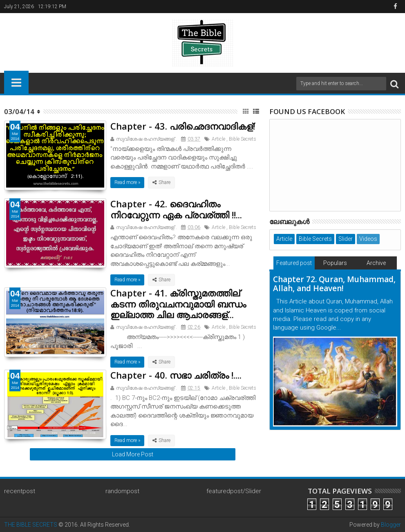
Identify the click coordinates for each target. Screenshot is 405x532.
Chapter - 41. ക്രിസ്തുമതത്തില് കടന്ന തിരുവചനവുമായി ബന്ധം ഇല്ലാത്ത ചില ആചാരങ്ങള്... (178, 304)
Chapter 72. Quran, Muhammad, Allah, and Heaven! (334, 284)
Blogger (391, 525)
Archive (376, 263)
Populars (335, 263)
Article (218, 139)
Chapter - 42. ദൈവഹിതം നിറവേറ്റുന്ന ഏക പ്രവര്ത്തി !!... (176, 209)
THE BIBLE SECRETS (31, 525)
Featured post (294, 263)
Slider (346, 239)
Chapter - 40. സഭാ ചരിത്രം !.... (176, 375)
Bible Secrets (243, 139)
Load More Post (133, 454)
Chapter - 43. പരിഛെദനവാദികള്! (183, 126)
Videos (368, 239)
